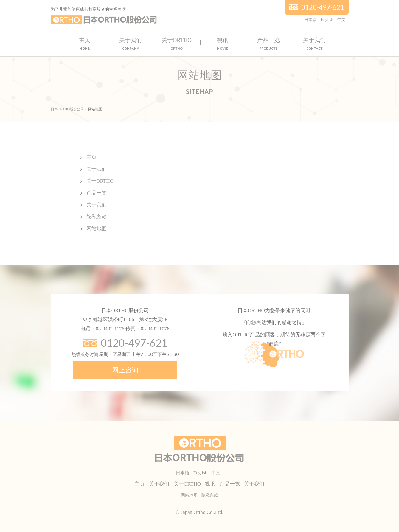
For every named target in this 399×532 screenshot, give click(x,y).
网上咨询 (125, 370)
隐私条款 (97, 217)
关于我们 (131, 44)
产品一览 (268, 44)
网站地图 (97, 229)
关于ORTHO (176, 44)
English (327, 20)
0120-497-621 (323, 7)
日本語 (310, 20)
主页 (85, 44)
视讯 (223, 44)
